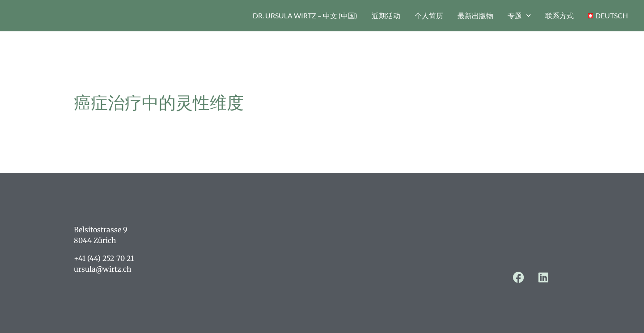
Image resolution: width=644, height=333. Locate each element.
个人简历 (429, 15)
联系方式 (559, 15)
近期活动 (386, 15)
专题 (519, 15)
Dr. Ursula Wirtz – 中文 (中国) (305, 15)
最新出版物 (475, 15)
